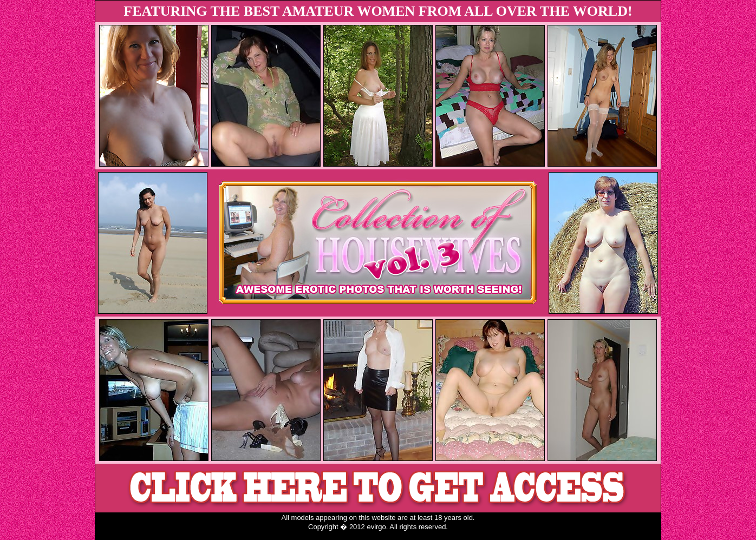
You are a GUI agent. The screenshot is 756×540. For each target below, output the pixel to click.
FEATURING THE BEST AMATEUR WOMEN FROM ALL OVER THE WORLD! (378, 11)
